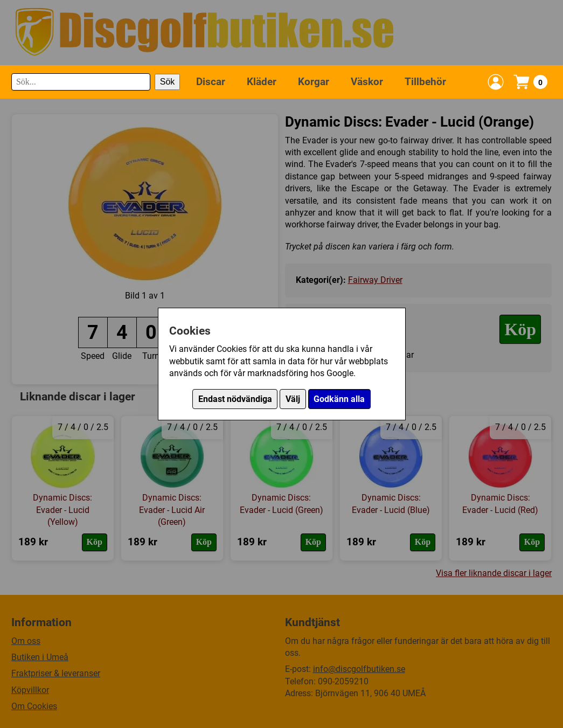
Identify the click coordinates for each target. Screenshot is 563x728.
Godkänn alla (339, 399)
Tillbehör (425, 82)
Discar (211, 82)
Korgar (314, 82)
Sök (168, 82)
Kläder (262, 82)
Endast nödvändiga (235, 399)
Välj (293, 399)
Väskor (367, 82)
